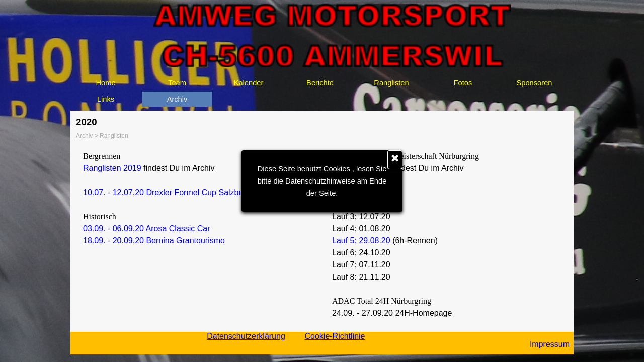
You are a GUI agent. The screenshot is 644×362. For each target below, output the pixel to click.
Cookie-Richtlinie (335, 336)
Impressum (550, 344)
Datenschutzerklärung (246, 336)
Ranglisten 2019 (112, 168)
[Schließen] (395, 160)
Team (177, 83)
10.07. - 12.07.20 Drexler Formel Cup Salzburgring (173, 192)
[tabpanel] (197, 199)
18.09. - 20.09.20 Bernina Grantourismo (154, 241)
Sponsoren (535, 83)
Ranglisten (391, 83)
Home (105, 83)
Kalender (249, 83)
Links (106, 99)
